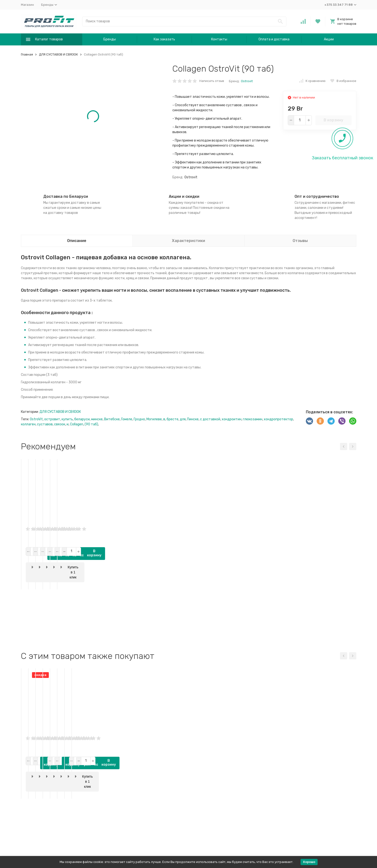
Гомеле (127, 419)
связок (60, 424)
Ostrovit (247, 81)
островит (52, 419)
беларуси (82, 419)
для (183, 419)
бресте (173, 419)
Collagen (77, 424)
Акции (329, 39)
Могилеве (154, 419)
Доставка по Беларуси (66, 196)
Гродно (139, 419)
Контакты (219, 39)
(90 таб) (91, 424)
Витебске (112, 419)
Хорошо (309, 862)
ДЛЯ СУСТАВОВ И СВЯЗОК (58, 54)
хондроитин (232, 419)
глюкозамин (253, 419)
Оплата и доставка (274, 39)
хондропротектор (278, 419)
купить (67, 419)
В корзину (333, 120)
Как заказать (164, 39)
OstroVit (36, 419)
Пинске (193, 419)
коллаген (28, 424)
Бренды (110, 39)
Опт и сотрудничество (317, 196)
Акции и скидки (184, 196)
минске (97, 419)
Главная (27, 54)
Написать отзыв (212, 81)
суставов (45, 424)
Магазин (27, 5)
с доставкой (210, 419)
